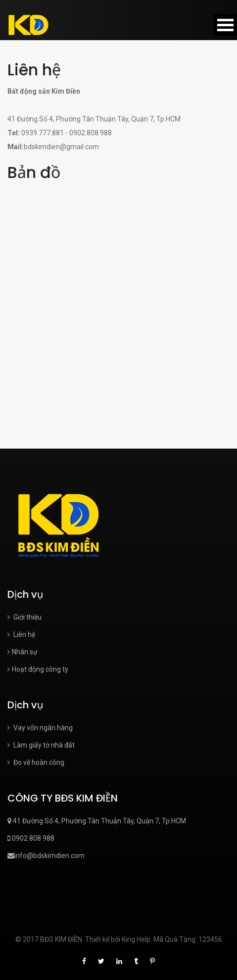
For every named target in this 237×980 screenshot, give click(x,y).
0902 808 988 (31, 838)
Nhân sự (23, 652)
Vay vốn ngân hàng (40, 728)
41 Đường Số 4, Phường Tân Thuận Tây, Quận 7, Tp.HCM (97, 821)
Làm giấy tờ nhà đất (41, 745)
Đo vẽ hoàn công (36, 762)
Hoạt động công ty (38, 669)
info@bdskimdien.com (46, 856)
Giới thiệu (24, 617)
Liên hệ (21, 634)
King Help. (137, 939)
